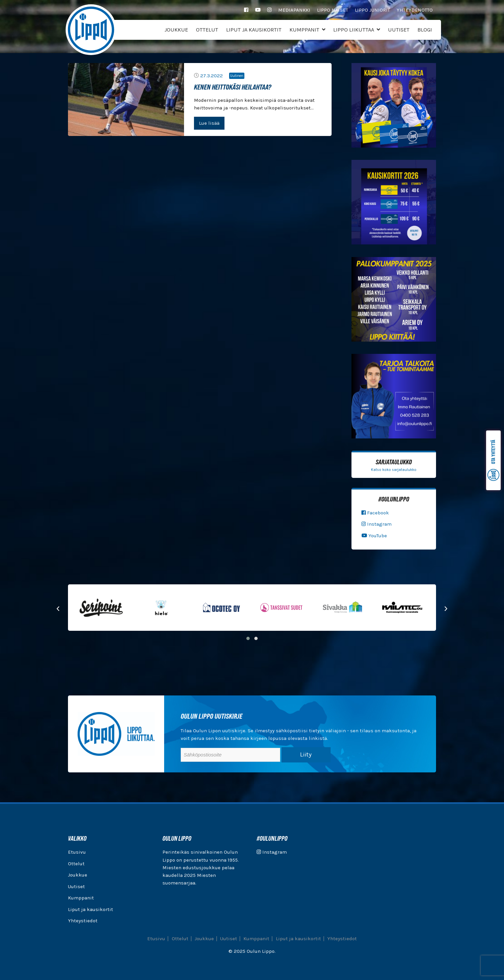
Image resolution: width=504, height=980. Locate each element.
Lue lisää (209, 123)
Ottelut (207, 30)
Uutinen (237, 76)
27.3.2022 (212, 76)
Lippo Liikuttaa (354, 30)
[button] (248, 638)
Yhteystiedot (83, 921)
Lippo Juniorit (372, 10)
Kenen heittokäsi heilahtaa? (233, 87)
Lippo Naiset (333, 10)
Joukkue (176, 30)
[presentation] (58, 608)
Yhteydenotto (415, 10)
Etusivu (77, 852)
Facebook (375, 513)
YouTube (374, 536)
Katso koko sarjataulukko (394, 470)
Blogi (425, 30)
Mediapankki (294, 10)
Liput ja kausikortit (254, 30)
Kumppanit (304, 30)
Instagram (377, 524)
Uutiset (399, 30)
